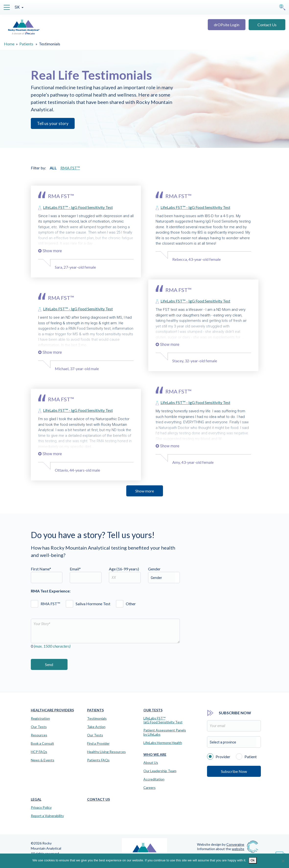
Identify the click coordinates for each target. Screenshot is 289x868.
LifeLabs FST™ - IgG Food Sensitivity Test (78, 207)
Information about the (221, 849)
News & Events (43, 760)
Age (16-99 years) (125, 575)
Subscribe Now (234, 771)
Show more (145, 491)
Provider (219, 756)
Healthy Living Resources (106, 752)
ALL (53, 168)
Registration (40, 718)
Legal (36, 799)
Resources (39, 735)
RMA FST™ (70, 168)
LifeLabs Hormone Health (163, 743)
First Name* (47, 575)
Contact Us (267, 25)
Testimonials (97, 718)
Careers (150, 788)
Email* (86, 575)
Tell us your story (53, 123)
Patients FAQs (98, 760)
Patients (26, 44)
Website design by (221, 844)
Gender (154, 569)
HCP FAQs (39, 752)
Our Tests (39, 727)
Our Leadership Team (160, 771)
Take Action (96, 727)
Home (9, 44)
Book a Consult (42, 743)
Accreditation (154, 779)
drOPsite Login (227, 25)
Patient (246, 756)
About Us (151, 763)
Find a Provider (98, 743)
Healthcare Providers (52, 710)
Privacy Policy (41, 807)
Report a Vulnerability (47, 816)
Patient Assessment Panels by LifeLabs (165, 732)
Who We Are (155, 754)
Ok (253, 860)
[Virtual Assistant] (280, 853)
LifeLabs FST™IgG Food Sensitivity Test (163, 720)
